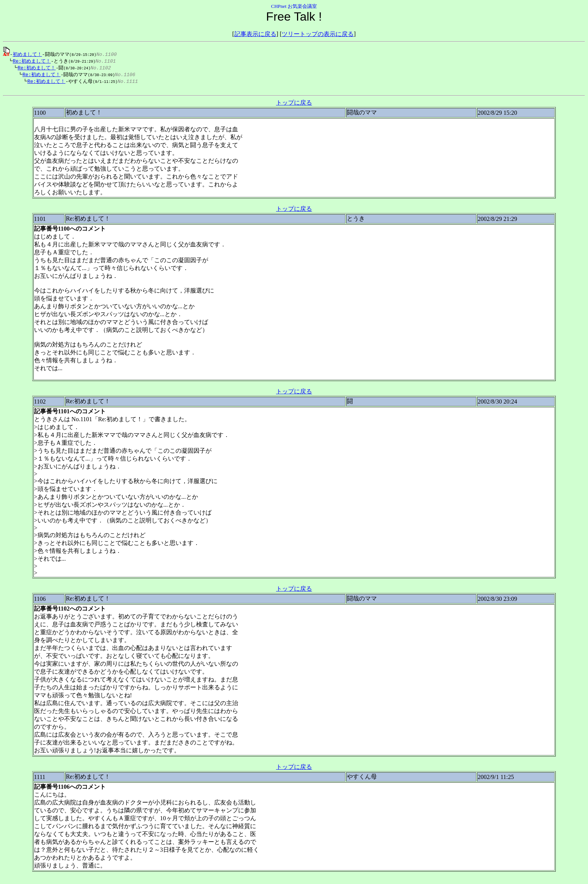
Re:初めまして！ (30, 61)
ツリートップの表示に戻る (318, 34)
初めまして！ (27, 54)
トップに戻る (294, 105)
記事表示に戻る (255, 34)
